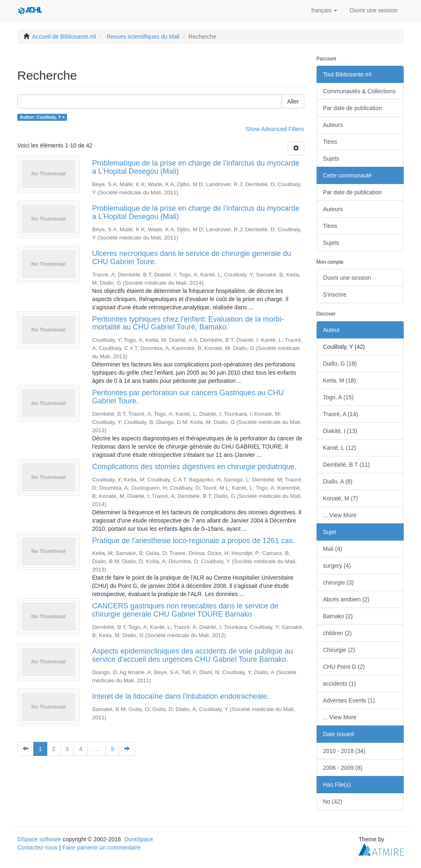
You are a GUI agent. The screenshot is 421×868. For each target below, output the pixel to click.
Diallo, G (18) (340, 364)
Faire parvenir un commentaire (101, 847)
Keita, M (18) (340, 380)
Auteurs (333, 125)
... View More (340, 515)
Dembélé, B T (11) (347, 465)
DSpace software (39, 839)
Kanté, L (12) (340, 448)
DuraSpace (139, 839)
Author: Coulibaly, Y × (42, 117)
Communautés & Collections (360, 91)
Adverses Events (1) (349, 700)
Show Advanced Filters (275, 129)
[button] (324, 10)
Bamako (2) (338, 616)
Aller (293, 101)
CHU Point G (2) (344, 667)
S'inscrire (335, 295)
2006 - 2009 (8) (343, 768)
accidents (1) (340, 684)
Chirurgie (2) (339, 650)
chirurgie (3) (339, 583)
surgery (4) (337, 566)
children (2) (338, 633)
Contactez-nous (37, 847)
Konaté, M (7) (341, 498)
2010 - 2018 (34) (345, 751)
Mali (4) (333, 549)
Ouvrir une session (347, 278)
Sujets (331, 159)
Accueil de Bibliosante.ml (64, 37)
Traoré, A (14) (341, 414)
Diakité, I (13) (340, 431)
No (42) (333, 801)
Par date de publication (353, 108)
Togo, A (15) (339, 397)
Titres (330, 142)
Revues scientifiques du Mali (143, 37)
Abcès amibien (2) (346, 599)
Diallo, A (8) (338, 481)
